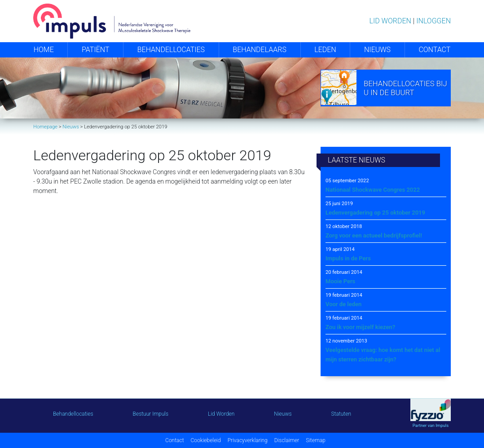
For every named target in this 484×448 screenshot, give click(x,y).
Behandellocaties (171, 50)
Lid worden (390, 21)
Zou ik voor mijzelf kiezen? (360, 327)
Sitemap (316, 440)
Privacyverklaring (248, 440)
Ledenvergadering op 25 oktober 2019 (375, 213)
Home (44, 50)
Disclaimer (287, 440)
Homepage (45, 127)
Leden (325, 50)
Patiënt (95, 50)
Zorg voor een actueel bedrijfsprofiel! (374, 235)
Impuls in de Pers (348, 258)
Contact (434, 50)
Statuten (341, 414)
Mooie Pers (340, 281)
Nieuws (377, 50)
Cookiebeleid (206, 440)
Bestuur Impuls (151, 414)
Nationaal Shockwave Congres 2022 (373, 190)
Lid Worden (221, 414)
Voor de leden (343, 304)
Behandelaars (260, 50)
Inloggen (433, 21)
